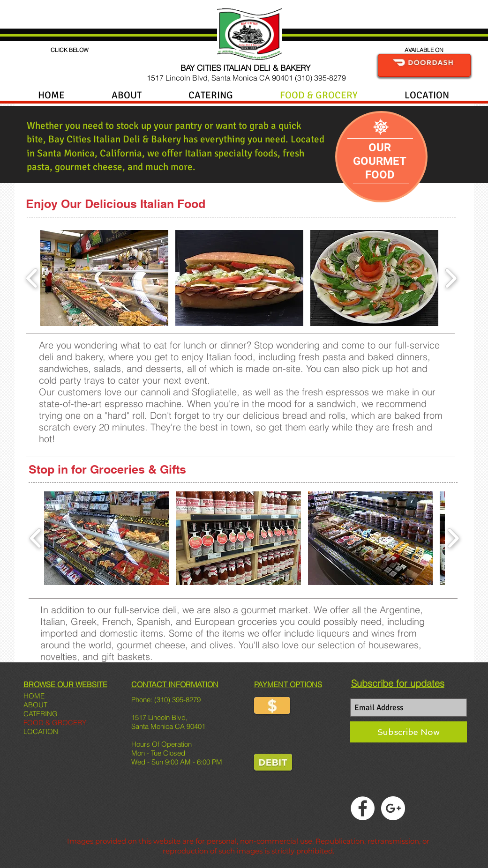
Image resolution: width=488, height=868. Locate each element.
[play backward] (32, 278)
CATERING (41, 714)
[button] (104, 278)
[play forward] (451, 278)
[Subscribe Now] (409, 732)
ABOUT (35, 705)
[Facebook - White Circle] (363, 808)
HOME (34, 696)
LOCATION (41, 731)
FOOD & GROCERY (55, 723)
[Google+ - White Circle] (393, 808)
